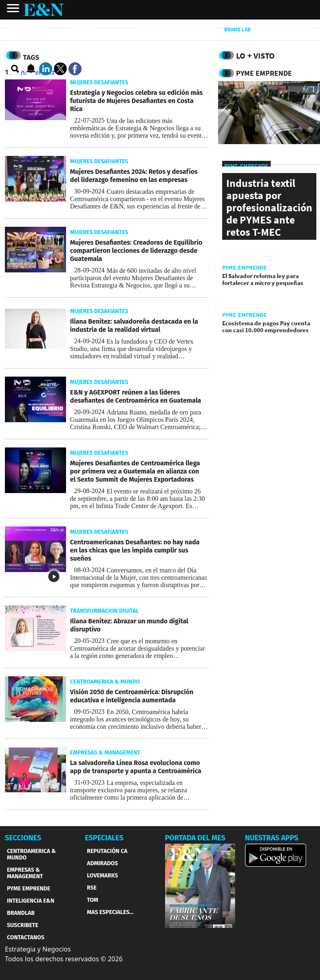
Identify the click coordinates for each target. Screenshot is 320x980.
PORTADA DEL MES (195, 838)
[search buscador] (15, 69)
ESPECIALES (104, 838)
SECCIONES (23, 838)
